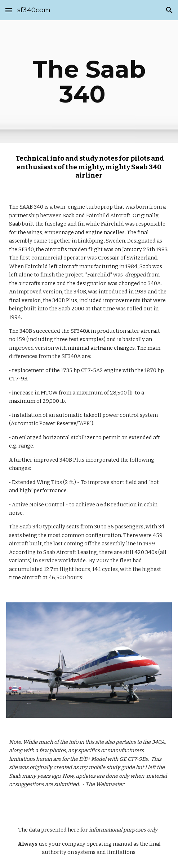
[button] (9, 10)
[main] (89, 82)
